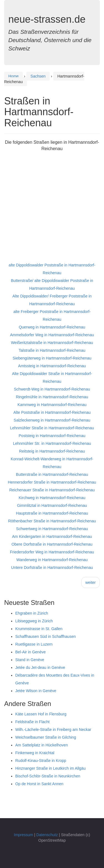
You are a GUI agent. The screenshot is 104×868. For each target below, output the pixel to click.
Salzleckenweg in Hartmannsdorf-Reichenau (52, 420)
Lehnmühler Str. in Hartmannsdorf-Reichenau (52, 443)
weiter (91, 582)
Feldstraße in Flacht (32, 722)
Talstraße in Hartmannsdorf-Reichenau (52, 350)
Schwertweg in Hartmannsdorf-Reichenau (52, 529)
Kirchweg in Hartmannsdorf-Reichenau (52, 498)
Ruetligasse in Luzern (34, 644)
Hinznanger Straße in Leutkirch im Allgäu (50, 768)
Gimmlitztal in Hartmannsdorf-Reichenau (52, 505)
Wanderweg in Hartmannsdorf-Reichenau (52, 560)
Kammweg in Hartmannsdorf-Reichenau (52, 405)
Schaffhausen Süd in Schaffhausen (45, 636)
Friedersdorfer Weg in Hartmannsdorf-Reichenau (52, 552)
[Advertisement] (52, 209)
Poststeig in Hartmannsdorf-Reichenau (52, 436)
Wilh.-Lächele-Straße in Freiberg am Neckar (53, 730)
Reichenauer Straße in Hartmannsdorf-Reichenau (52, 490)
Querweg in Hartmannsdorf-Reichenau (52, 327)
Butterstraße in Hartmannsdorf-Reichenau (52, 474)
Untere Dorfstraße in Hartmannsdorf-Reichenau (52, 567)
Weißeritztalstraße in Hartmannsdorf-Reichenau (52, 343)
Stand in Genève (30, 660)
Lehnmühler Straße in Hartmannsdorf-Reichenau (52, 428)
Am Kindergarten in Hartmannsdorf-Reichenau (52, 536)
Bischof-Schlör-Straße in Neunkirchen (48, 776)
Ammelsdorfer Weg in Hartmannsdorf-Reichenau (52, 335)
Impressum (23, 835)
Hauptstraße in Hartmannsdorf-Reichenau (52, 513)
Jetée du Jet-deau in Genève (40, 667)
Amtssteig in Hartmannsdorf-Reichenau (52, 366)
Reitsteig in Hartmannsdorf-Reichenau (52, 451)
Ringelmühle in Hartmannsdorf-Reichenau (52, 397)
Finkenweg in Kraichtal (35, 753)
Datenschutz (47, 835)
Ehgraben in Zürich (32, 613)
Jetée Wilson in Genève (36, 691)
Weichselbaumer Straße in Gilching (46, 737)
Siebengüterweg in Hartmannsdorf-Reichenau (52, 358)
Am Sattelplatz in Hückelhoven (42, 745)
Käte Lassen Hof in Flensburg (41, 714)
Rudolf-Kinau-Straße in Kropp (41, 761)
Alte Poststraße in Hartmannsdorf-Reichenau (52, 412)
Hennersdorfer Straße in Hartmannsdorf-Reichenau (52, 482)
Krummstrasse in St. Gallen (39, 629)
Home (13, 76)
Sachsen (38, 76)
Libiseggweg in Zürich (34, 621)
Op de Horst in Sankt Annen (39, 784)
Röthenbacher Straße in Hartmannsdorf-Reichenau (52, 521)
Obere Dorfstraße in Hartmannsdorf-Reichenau (52, 544)
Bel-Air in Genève (31, 652)
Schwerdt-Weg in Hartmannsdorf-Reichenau (52, 389)
